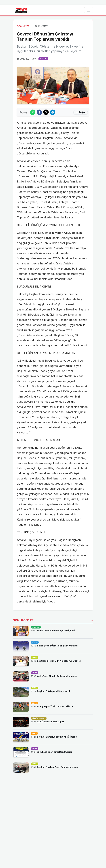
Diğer (81, 112)
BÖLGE (43, 59)
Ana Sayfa (23, 26)
